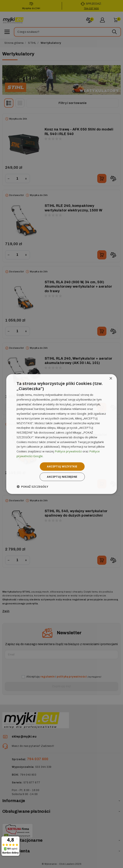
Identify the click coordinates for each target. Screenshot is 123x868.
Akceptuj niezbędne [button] (62, 477)
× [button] (111, 379)
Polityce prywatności (68, 451)
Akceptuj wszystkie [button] (62, 466)
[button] (32, 486)
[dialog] (62, 434)
